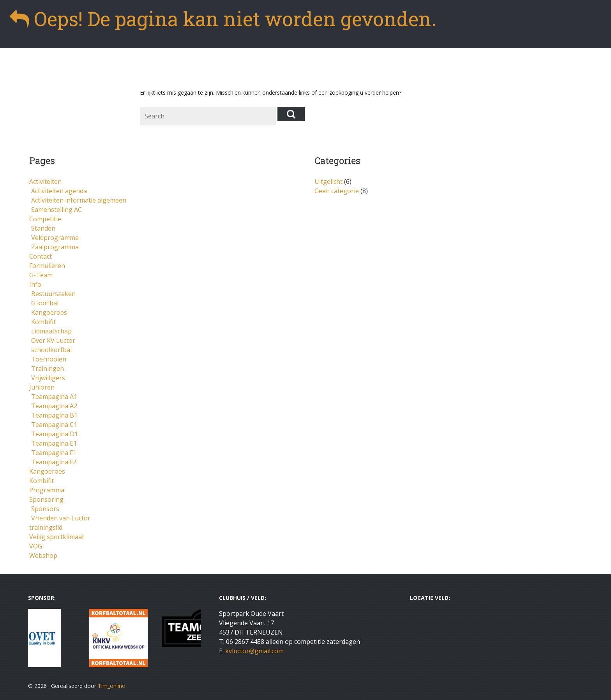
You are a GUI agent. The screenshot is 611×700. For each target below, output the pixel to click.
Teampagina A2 (54, 406)
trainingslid (46, 527)
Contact (41, 256)
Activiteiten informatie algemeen (79, 200)
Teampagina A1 (54, 397)
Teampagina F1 (54, 453)
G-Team (41, 275)
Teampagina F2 (54, 462)
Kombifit (43, 322)
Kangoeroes (49, 312)
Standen (43, 228)
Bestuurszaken (53, 294)
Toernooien (49, 359)
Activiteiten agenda (59, 191)
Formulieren (47, 266)
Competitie (45, 219)
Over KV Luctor (53, 340)
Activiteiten (45, 182)
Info (35, 284)
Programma (47, 490)
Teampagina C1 (54, 425)
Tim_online (111, 686)
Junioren (42, 387)
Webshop (43, 555)
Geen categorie (337, 191)
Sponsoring (46, 499)
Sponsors (45, 509)
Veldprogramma (55, 238)
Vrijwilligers (48, 378)
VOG (36, 546)
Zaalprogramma (55, 247)
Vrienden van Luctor (61, 518)
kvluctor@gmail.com (254, 651)
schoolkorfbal (51, 350)
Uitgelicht (328, 182)
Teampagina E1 (54, 443)
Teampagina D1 (55, 434)
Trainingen (48, 369)
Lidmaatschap (51, 331)
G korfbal (45, 303)
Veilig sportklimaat (57, 537)
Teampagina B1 (54, 415)
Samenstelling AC (57, 210)
